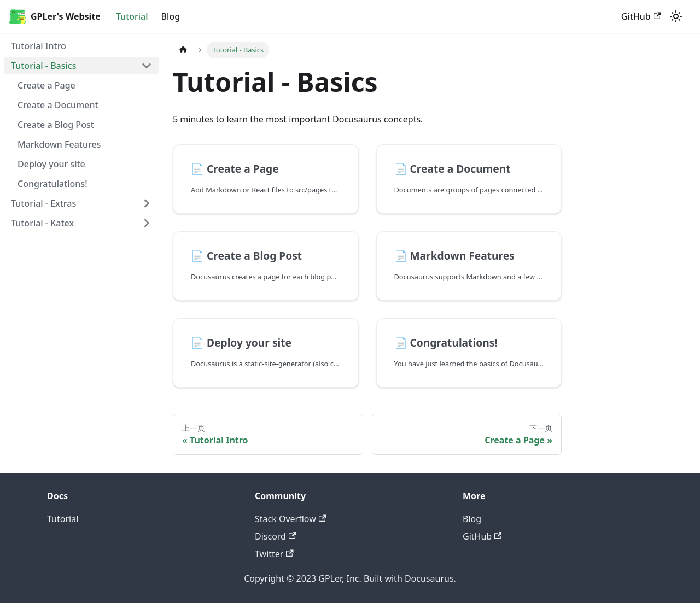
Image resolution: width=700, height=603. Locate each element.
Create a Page (46, 85)
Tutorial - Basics (44, 66)
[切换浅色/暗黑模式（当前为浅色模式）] (676, 16)
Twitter (274, 554)
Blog (171, 16)
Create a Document (58, 105)
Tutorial (132, 16)
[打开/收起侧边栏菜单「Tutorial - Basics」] (147, 66)
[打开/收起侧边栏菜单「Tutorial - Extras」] (147, 203)
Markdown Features (59, 144)
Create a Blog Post (56, 125)
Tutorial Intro (39, 46)
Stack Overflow (290, 519)
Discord (275, 536)
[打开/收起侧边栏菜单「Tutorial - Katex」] (147, 223)
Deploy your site (51, 164)
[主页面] (183, 50)
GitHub (641, 16)
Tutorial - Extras (43, 203)
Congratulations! (52, 184)
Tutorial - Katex (42, 223)
